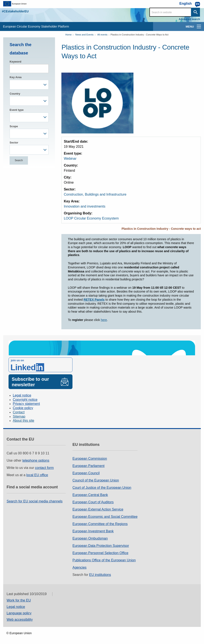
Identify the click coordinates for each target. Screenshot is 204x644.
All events (102, 35)
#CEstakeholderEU (15, 11)
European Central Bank (90, 495)
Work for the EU (19, 600)
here (104, 320)
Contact (19, 412)
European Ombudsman (90, 538)
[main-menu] (199, 26)
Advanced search (189, 19)
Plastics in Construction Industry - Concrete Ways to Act (140, 35)
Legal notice (22, 395)
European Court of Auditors (93, 502)
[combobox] (29, 85)
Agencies (80, 567)
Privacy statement (26, 404)
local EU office (37, 475)
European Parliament (88, 466)
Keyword (15, 62)
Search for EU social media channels (35, 501)
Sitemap (19, 416)
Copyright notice (25, 400)
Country (15, 94)
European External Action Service (98, 509)
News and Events (84, 35)
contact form (44, 468)
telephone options (36, 460)
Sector (14, 143)
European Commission (90, 459)
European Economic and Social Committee (105, 517)
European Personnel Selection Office (100, 553)
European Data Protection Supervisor (101, 546)
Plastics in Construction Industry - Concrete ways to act (161, 229)
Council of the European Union (96, 480)
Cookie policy (23, 408)
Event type (17, 110)
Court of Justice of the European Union (102, 488)
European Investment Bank (93, 531)
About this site (24, 421)
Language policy (19, 613)
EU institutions (100, 575)
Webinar (70, 159)
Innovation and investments (85, 206)
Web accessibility (20, 620)
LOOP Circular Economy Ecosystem (91, 218)
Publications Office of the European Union (104, 560)
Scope (14, 126)
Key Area (16, 77)
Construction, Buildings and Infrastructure (95, 194)
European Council (86, 473)
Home (68, 35)
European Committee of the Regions (100, 524)
